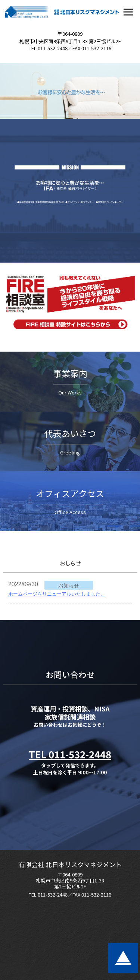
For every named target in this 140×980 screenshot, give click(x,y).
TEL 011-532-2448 (70, 754)
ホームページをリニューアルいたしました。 (57, 594)
